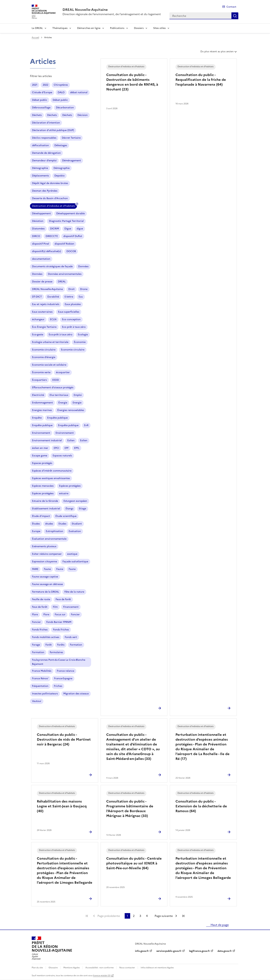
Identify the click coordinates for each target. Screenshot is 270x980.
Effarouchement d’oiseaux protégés (53, 388)
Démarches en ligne (89, 28)
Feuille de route (41, 599)
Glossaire (53, 968)
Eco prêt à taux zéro (74, 327)
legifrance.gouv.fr (199, 951)
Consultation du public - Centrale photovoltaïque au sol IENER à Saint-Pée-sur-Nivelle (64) (134, 863)
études (49, 524)
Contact (231, 7)
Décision (83, 115)
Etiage (82, 509)
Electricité (38, 395)
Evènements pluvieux (44, 546)
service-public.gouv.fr (169, 951)
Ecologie (83, 335)
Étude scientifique (66, 516)
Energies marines (42, 410)
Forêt (49, 645)
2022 (45, 85)
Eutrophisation (54, 531)
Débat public (40, 100)
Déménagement (72, 161)
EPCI (56, 448)
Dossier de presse (42, 282)
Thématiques (60, 28)
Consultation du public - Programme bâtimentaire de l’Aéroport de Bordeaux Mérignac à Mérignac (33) (130, 809)
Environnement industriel (47, 440)
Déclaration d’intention (46, 123)
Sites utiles (159, 28)
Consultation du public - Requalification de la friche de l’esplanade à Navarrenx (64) (201, 80)
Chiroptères (61, 85)
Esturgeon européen (75, 501)
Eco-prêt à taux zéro (61, 335)
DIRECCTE (52, 236)
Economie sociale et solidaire (49, 365)
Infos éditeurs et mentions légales (157, 968)
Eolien (71, 440)
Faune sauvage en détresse (47, 584)
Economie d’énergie (44, 357)
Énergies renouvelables (71, 410)
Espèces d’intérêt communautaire (52, 471)
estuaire (64, 493)
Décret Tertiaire (71, 138)
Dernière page (183, 916)
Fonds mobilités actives (46, 637)
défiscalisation (40, 145)
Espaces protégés (42, 463)
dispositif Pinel (41, 244)
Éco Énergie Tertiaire (44, 327)
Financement (71, 607)
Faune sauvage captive (45, 577)
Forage (36, 645)
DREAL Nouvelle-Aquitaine (47, 289)
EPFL (77, 448)
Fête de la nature (74, 592)
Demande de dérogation (46, 153)
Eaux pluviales (73, 304)
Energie (77, 403)
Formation (76, 645)
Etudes (62, 524)
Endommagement (42, 403)
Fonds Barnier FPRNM (59, 622)
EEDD (56, 380)
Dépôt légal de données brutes (50, 183)
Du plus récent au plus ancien (219, 53)
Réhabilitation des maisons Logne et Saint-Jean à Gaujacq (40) (62, 806)
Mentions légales (72, 968)
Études (36, 524)
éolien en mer (40, 448)
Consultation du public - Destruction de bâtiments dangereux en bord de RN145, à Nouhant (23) (132, 82)
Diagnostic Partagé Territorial (66, 221)
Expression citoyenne (45, 562)
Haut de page (219, 925)
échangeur (38, 319)
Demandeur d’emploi (44, 161)
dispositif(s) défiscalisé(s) (46, 251)
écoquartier (63, 372)
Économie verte (41, 372)
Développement (41, 213)
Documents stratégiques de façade (52, 266)
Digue (68, 229)
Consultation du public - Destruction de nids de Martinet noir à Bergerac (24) (64, 739)
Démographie (40, 168)
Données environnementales (65, 274)
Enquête (37, 418)
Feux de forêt (63, 599)
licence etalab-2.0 (102, 976)
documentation (41, 259)
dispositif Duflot (73, 236)
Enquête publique (57, 418)
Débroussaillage (41, 108)
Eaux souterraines (42, 312)
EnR (86, 425)
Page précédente (109, 916)
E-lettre (69, 297)
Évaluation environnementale (49, 539)
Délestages (61, 145)
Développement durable (71, 213)
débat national (79, 92)
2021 (35, 85)
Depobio (59, 176)
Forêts (61, 645)
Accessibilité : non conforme (100, 968)
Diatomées (38, 229)
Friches (58, 686)
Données (83, 266)
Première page (87, 916)
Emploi (78, 395)
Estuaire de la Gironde (45, 501)
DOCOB (71, 251)
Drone (84, 289)
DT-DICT (37, 297)
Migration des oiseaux (76, 694)
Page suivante (164, 916)
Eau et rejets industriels (46, 304)
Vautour (37, 701)
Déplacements (40, 176)
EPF (67, 448)
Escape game (40, 456)
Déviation (38, 221)
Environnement (41, 433)
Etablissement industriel (46, 509)
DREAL (62, 282)
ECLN (53, 319)
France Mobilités (42, 671)
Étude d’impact (41, 516)
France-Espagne (63, 678)
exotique (72, 554)
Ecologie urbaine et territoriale (50, 342)
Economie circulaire (44, 350)
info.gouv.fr (142, 951)
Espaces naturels (62, 456)
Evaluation (75, 531)
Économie (80, 342)
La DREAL (37, 28)
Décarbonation (65, 108)
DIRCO (36, 236)
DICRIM (54, 229)
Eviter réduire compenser (47, 554)
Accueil (35, 37)
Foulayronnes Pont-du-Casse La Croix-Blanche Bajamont (59, 662)
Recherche (235, 16)
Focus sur (60, 614)
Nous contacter (127, 968)
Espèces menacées (43, 486)
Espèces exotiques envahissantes (51, 478)
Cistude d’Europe (42, 92)
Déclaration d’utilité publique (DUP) (53, 130)
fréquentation (40, 686)
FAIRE (35, 569)
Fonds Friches (61, 630)
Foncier (75, 614)
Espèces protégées (70, 486)
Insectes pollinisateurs (45, 694)
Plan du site (37, 968)
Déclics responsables (44, 138)
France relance (66, 671)
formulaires (56, 652)
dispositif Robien (64, 244)
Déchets (37, 115)
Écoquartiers (39, 380)
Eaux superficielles (69, 312)
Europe (36, 531)
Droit (71, 289)
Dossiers (139, 28)
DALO (61, 92)
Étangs (69, 509)
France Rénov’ (40, 678)
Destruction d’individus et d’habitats (53, 206)
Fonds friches (40, 630)
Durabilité (53, 297)
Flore (35, 614)
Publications (117, 28)
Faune (47, 569)
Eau (81, 297)
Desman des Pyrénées (45, 191)
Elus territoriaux (59, 395)
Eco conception (71, 319)
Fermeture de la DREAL (45, 592)
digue (80, 229)
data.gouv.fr (225, 951)
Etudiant (77, 524)
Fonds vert (71, 637)
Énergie (63, 403)
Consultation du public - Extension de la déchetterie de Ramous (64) (201, 806)
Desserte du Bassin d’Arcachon (50, 198)
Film (55, 607)
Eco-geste (38, 335)
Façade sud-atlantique (75, 562)
